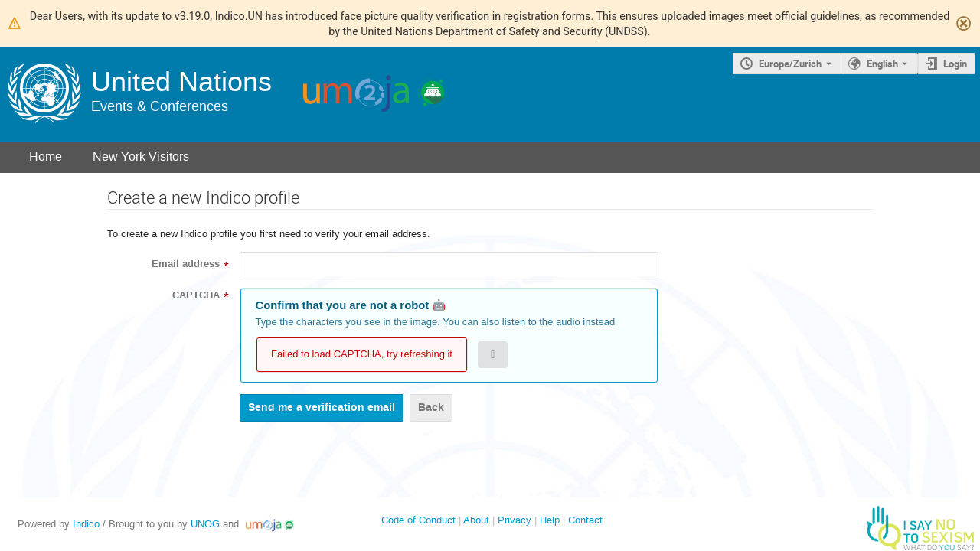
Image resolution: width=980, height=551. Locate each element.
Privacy (514, 520)
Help (550, 520)
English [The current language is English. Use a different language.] (882, 64)
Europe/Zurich (790, 64)
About (476, 520)
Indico (86, 524)
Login (955, 64)
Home (46, 156)
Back (431, 408)
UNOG (205, 524)
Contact (585, 520)
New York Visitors (141, 156)
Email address (186, 264)
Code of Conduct (418, 520)
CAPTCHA (196, 295)
